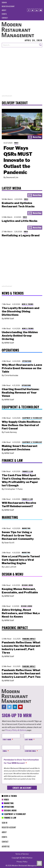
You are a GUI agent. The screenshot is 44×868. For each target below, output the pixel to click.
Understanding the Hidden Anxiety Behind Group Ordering (20, 336)
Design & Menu (27, 585)
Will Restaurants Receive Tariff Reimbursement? (19, 505)
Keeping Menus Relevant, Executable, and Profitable (20, 591)
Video (16, 143)
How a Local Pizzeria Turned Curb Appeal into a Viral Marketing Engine (21, 560)
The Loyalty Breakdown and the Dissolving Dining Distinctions (21, 311)
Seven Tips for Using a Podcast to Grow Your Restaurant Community (18, 536)
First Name (7, 739)
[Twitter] (33, 10)
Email (5, 751)
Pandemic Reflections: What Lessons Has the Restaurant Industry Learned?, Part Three (21, 647)
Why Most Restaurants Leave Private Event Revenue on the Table (22, 368)
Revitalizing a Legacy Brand (21, 235)
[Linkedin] (37, 10)
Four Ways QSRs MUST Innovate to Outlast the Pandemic (18, 160)
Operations (27, 361)
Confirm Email (30, 751)
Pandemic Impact (29, 639)
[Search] (40, 45)
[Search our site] (20, 45)
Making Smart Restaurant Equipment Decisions (20, 448)
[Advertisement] (22, 73)
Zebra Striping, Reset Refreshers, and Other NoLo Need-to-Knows (21, 613)
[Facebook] (29, 10)
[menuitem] (4, 2)
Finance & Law (28, 471)
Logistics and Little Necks (20, 221)
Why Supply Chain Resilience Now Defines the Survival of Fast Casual (21, 425)
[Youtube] (41, 10)
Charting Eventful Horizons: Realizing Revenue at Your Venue (20, 393)
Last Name (29, 739)
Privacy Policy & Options (16, 730)
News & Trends (28, 304)
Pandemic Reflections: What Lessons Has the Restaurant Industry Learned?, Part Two (21, 674)
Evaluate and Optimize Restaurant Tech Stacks (18, 205)
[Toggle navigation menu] (39, 863)
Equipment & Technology (32, 418)
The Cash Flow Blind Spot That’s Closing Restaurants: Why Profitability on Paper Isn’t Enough (21, 480)
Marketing (26, 528)
